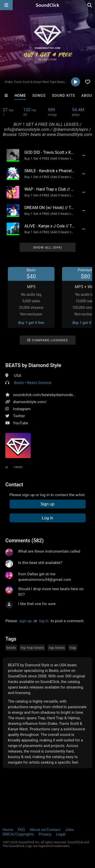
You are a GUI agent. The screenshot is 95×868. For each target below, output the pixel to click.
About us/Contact (45, 830)
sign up (25, 621)
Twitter (19, 416)
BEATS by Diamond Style (33, 365)
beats (11, 648)
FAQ (21, 830)
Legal (61, 834)
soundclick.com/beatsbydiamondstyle (46, 395)
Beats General (39, 383)
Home (20, 96)
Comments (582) (24, 541)
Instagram (22, 409)
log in (44, 621)
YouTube (21, 423)
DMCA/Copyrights (18, 834)
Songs (39, 96)
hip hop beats (32, 648)
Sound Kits (63, 96)
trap (73, 648)
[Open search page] (90, 5)
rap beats (57, 648)
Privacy (45, 834)
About (88, 96)
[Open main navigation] (6, 5)
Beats (19, 383)
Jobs (69, 830)
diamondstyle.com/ (30, 402)
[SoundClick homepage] (48, 5)
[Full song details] (84, 155)
